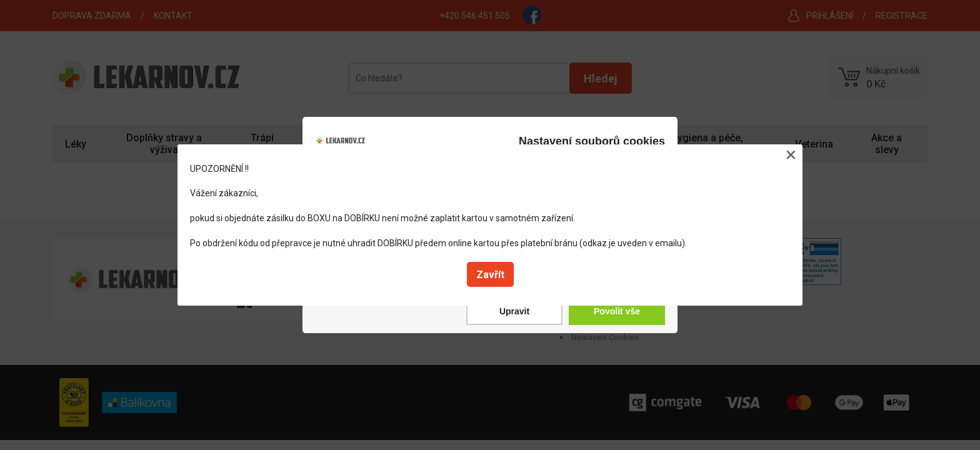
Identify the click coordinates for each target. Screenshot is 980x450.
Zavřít (490, 275)
